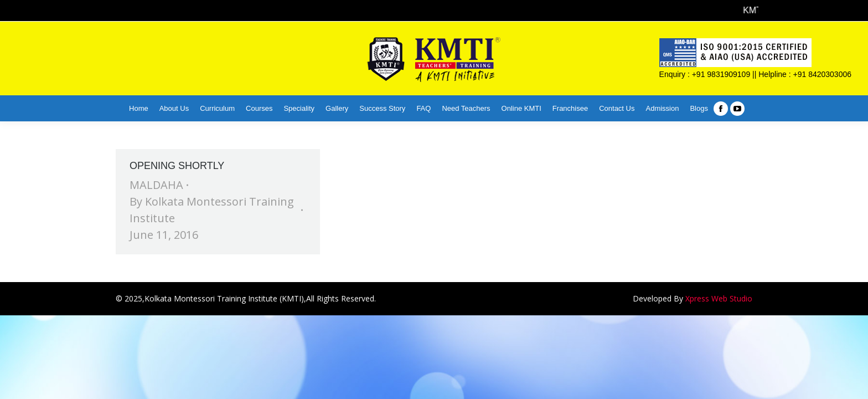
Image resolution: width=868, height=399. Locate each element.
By (212, 210)
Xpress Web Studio (719, 298)
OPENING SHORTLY (177, 166)
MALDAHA (156, 185)
